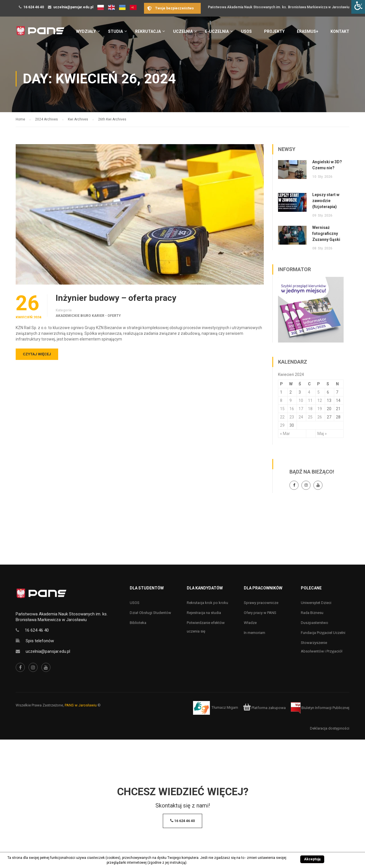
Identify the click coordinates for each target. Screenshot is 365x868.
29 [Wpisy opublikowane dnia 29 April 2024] (282, 425)
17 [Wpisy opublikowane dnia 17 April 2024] (301, 409)
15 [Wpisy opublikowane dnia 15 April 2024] (282, 409)
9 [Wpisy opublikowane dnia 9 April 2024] (291, 400)
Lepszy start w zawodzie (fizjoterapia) (326, 201)
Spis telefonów (40, 641)
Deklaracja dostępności (330, 728)
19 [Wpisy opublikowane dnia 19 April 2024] (320, 409)
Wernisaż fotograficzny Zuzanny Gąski (326, 233)
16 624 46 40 (34, 7)
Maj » (322, 434)
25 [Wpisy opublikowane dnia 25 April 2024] (310, 417)
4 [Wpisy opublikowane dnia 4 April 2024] (309, 392)
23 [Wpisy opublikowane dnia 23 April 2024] (292, 417)
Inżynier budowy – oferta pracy (116, 298)
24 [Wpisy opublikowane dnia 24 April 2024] (301, 417)
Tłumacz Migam (225, 708)
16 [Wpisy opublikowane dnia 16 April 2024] (292, 409)
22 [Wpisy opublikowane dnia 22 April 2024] (282, 417)
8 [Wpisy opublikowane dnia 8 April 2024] (281, 400)
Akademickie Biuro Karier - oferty (88, 316)
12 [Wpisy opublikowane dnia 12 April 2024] (320, 400)
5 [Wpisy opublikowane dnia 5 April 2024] (319, 392)
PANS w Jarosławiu (81, 705)
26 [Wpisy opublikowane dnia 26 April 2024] (320, 417)
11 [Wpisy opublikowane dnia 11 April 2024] (310, 400)
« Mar (285, 434)
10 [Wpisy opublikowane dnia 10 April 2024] (301, 400)
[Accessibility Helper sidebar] (358, 7)
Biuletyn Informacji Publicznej (320, 708)
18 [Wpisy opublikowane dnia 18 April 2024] (310, 409)
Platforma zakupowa (264, 708)
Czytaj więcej (37, 354)
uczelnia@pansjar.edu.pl (73, 7)
